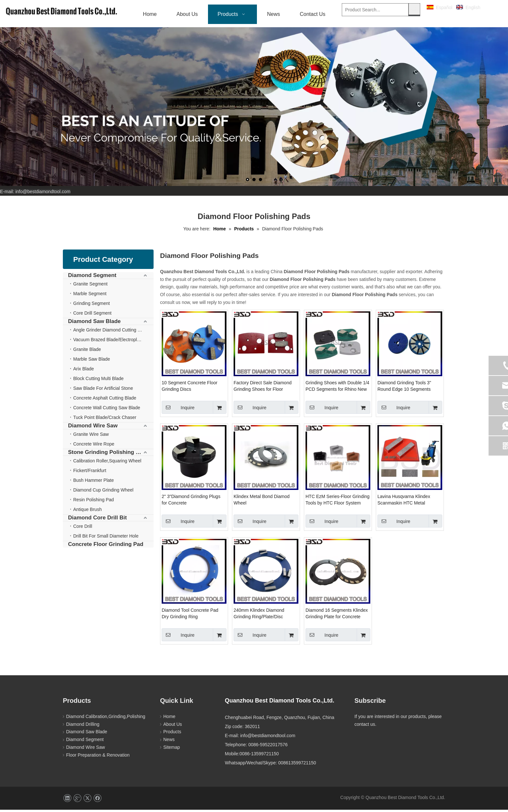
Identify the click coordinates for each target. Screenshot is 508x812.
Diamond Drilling (83, 726)
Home (169, 719)
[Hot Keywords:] (414, 9)
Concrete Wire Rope (94, 446)
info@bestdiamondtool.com (43, 194)
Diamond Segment (92, 278)
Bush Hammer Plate (93, 482)
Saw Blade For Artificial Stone (103, 390)
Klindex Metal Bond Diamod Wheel (262, 502)
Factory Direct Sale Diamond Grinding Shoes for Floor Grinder (263, 389)
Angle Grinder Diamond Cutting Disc (110, 332)
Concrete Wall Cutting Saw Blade (107, 410)
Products (172, 734)
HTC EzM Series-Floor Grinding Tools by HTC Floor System (338, 502)
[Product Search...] (375, 10)
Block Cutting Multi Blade (98, 381)
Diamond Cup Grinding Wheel (103, 492)
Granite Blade (87, 352)
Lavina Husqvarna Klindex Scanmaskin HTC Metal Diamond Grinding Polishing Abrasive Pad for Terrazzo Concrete (406, 502)
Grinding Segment (92, 306)
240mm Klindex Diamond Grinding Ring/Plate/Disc (259, 616)
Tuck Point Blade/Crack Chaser (105, 420)
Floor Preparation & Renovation (98, 757)
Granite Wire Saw (91, 436)
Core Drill (83, 528)
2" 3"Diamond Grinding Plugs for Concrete (191, 502)
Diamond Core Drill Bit (97, 520)
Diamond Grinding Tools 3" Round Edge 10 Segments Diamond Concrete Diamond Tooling (406, 389)
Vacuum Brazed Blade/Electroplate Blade (113, 342)
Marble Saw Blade (92, 361)
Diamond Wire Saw (93, 428)
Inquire (178, 410)
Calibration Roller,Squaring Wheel (107, 463)
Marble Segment (90, 296)
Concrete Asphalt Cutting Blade (105, 400)
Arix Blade (84, 371)
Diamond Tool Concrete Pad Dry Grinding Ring (190, 616)
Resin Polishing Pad (93, 502)
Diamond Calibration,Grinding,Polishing (106, 719)
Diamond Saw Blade (94, 324)
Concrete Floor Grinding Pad (106, 546)
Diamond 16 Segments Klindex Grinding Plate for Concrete (337, 616)
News (169, 742)
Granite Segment (90, 286)
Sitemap (172, 749)
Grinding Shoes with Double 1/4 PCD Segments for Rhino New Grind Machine (337, 389)
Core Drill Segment (92, 315)
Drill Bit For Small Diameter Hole (106, 538)
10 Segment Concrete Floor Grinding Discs (190, 388)
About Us (173, 726)
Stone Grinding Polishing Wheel (110, 454)
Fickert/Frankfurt (90, 473)
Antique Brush (87, 512)
